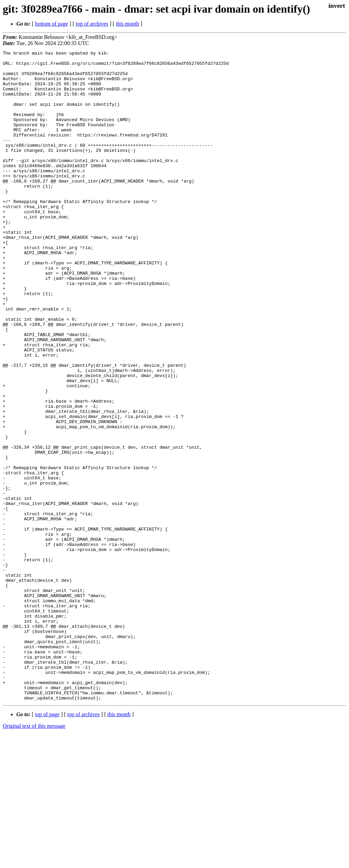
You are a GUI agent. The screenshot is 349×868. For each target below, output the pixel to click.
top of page (47, 844)
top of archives (92, 24)
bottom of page (52, 24)
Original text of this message (34, 856)
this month (127, 24)
